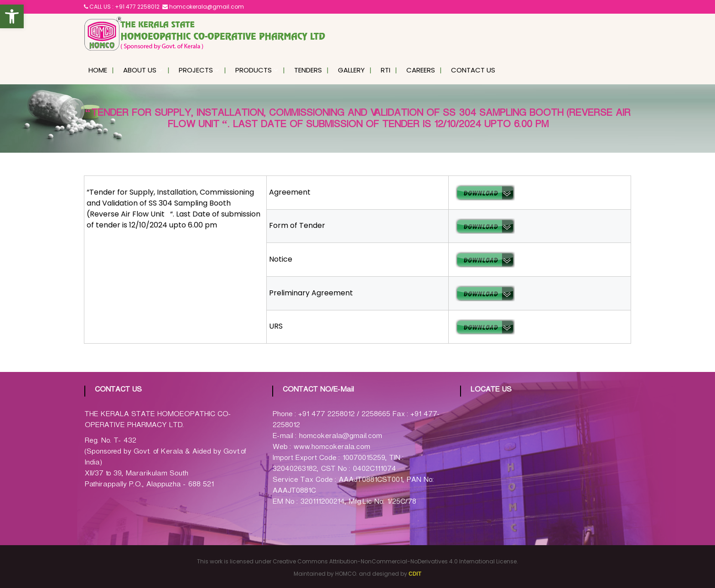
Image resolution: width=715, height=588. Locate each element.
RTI (386, 70)
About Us (140, 70)
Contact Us (473, 70)
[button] (12, 16)
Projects (196, 70)
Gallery (351, 70)
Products (254, 70)
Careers (421, 70)
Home (98, 70)
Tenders (308, 70)
